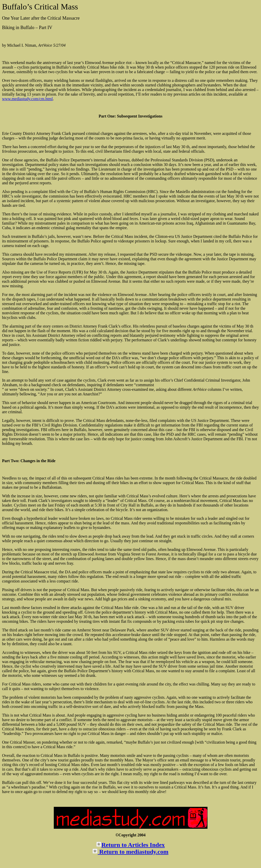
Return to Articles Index (133, 845)
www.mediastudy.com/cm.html (27, 99)
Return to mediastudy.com (133, 852)
